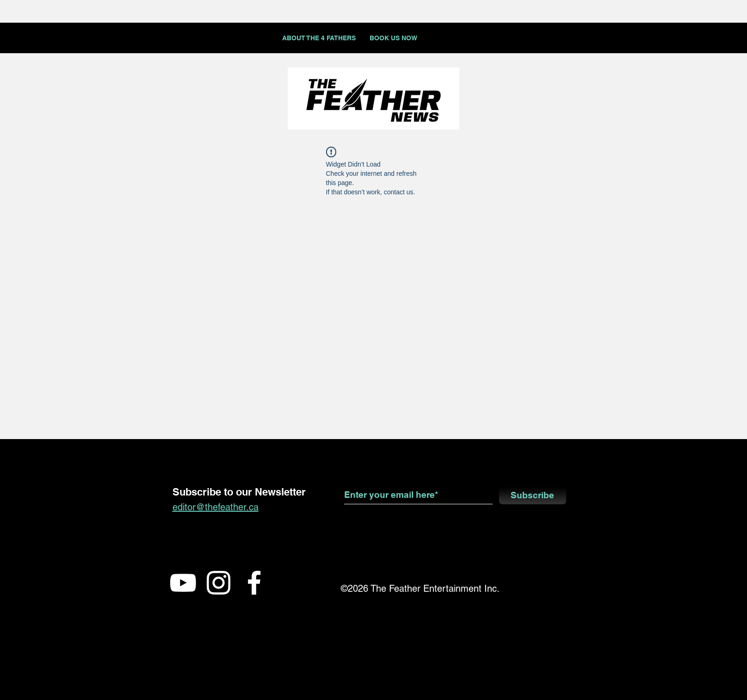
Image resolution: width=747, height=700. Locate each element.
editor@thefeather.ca (216, 507)
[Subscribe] (533, 495)
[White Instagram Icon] (219, 583)
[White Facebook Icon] (254, 583)
